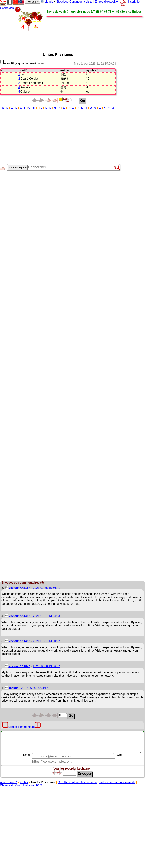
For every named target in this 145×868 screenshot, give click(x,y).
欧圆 (63, 74)
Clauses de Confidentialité (17, 785)
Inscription (135, 2)
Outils (24, 782)
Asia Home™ (9, 782)
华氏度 (65, 83)
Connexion (7, 8)
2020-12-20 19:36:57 (46, 666)
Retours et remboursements (117, 782)
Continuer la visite (81, 2)
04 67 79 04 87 (110, 12)
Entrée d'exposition (107, 2)
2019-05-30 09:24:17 (35, 688)
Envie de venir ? (58, 12)
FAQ (39, 785)
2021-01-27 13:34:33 (46, 616)
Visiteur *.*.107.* (19, 666)
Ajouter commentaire (21, 727)
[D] (61, 99)
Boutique (63, 2)
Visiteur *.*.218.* (19, 588)
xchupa (13, 688)
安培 (63, 87)
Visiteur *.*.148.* (19, 616)
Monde (49, 2)
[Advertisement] (48, 31)
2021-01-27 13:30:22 (46, 641)
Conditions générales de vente (77, 782)
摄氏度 (65, 79)
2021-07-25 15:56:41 (46, 588)
